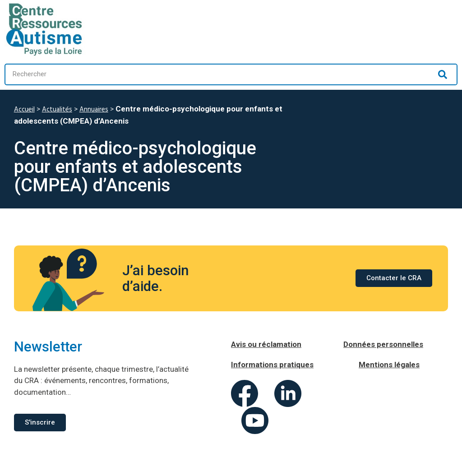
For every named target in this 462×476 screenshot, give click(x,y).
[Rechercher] (443, 74)
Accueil (24, 110)
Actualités (57, 110)
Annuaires (94, 110)
